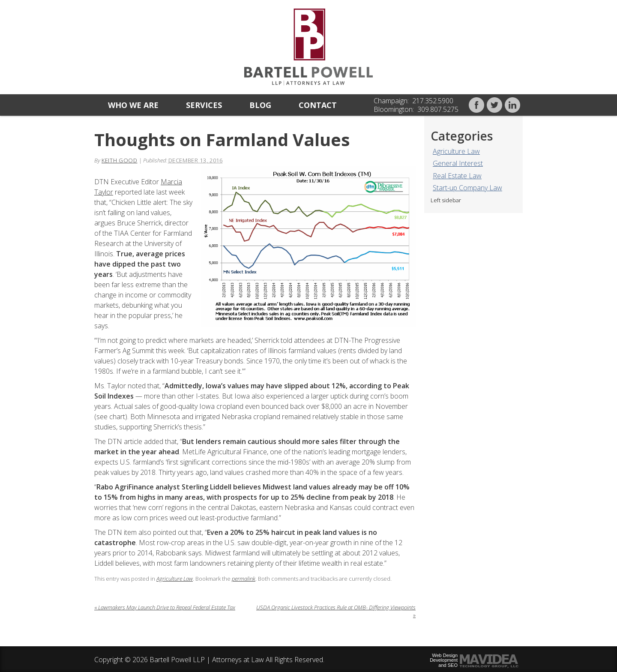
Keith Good (120, 160)
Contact (318, 105)
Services (204, 105)
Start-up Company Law (467, 188)
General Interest (458, 163)
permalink (244, 579)
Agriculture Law (456, 151)
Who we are (133, 105)
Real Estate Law (457, 176)
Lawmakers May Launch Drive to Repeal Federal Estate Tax (165, 607)
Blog (260, 105)
